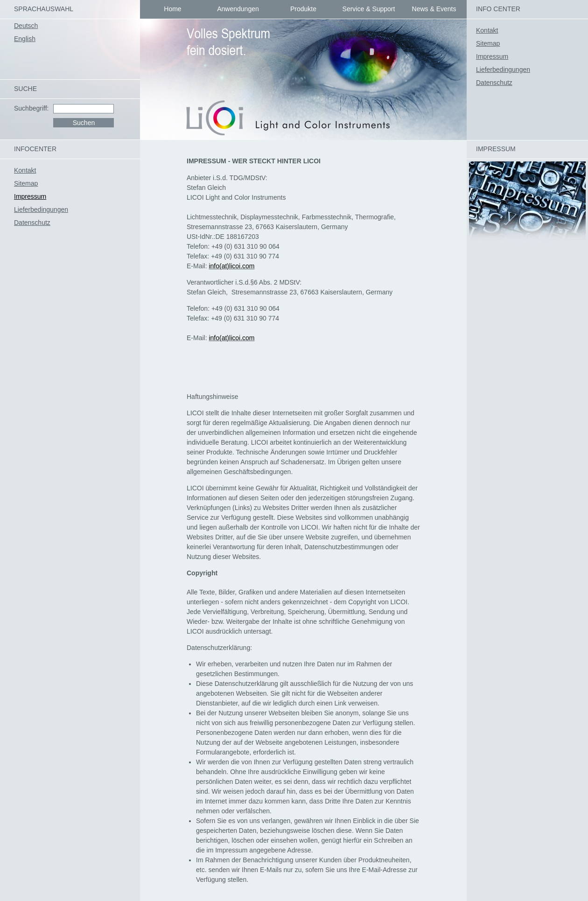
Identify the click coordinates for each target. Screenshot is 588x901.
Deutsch (26, 26)
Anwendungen (238, 9)
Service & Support (369, 9)
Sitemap (488, 43)
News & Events (434, 9)
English (25, 39)
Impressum (492, 56)
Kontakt (487, 30)
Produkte (303, 9)
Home (172, 9)
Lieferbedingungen (503, 70)
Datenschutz (494, 83)
